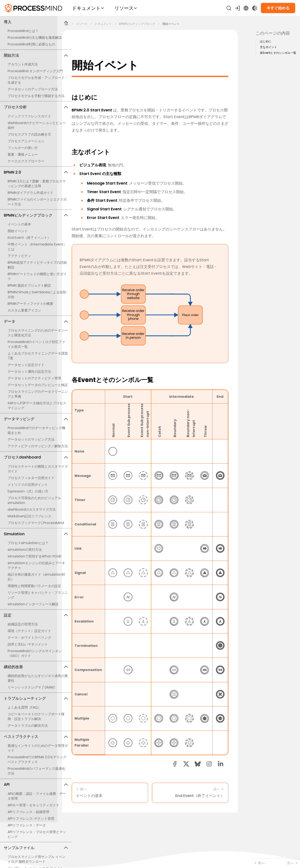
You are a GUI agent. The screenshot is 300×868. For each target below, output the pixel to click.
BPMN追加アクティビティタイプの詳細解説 (37, 265)
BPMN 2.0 (36, 172)
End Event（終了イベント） (29, 238)
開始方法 (36, 55)
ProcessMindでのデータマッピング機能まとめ (36, 430)
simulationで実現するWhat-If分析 (35, 556)
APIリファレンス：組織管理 (28, 812)
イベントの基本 (19, 224)
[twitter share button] (186, 764)
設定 (36, 615)
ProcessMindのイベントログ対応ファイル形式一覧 (36, 344)
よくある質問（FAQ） (24, 707)
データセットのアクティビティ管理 (34, 378)
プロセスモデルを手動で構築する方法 (36, 96)
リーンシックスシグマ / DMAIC (32, 687)
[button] (209, 764)
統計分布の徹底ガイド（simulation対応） (36, 577)
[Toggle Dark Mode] (255, 8)
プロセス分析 (36, 107)
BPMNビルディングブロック (36, 215)
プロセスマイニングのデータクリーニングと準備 (38, 394)
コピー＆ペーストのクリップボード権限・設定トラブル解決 (36, 716)
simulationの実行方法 (25, 550)
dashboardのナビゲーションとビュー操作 (37, 125)
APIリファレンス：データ (27, 825)
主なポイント (268, 47)
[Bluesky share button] (198, 764)
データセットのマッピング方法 (31, 439)
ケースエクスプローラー (26, 161)
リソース (82, 24)
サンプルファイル (36, 848)
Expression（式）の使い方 (28, 491)
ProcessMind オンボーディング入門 (35, 71)
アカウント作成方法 (23, 64)
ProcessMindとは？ (23, 31)
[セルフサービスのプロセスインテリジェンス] (33, 8)
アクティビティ (19, 256)
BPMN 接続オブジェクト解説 (29, 285)
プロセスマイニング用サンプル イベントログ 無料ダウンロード (37, 859)
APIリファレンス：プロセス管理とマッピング (37, 834)
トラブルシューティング (36, 698)
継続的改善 (36, 667)
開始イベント (18, 231)
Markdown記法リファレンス (29, 516)
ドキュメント (103, 24)
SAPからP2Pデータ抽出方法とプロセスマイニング (37, 405)
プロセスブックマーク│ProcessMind (36, 523)
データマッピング (36, 419)
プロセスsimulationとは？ (28, 543)
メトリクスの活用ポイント (28, 485)
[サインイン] (237, 8)
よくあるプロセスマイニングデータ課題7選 (38, 356)
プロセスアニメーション (26, 141)
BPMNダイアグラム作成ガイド (30, 193)
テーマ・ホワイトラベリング (29, 638)
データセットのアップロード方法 (33, 89)
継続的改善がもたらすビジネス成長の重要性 (38, 678)
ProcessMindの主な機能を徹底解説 (35, 38)
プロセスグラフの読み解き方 (29, 134)
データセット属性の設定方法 (29, 371)
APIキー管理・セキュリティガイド (33, 805)
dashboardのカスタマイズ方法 (32, 509)
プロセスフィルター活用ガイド (31, 478)
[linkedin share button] (221, 764)
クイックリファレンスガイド (29, 116)
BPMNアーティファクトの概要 (30, 304)
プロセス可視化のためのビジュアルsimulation (34, 500)
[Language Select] (246, 8)
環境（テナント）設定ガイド (29, 631)
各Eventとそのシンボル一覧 (278, 53)
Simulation (36, 534)
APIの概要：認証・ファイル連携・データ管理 (37, 796)
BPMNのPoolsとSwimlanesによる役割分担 (37, 295)
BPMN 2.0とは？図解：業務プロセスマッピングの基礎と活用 (37, 184)
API (36, 784)
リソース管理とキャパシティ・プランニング (38, 595)
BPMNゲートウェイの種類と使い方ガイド (37, 276)
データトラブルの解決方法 (28, 726)
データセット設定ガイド (26, 365)
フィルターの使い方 (23, 148)
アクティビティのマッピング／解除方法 (38, 446)
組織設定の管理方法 (23, 624)
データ (36, 321)
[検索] (229, 8)
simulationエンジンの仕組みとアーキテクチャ (36, 565)
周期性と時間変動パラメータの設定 (34, 586)
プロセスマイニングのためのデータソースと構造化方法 (38, 333)
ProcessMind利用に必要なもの (31, 44)
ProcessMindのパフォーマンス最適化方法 (36, 771)
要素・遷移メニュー (23, 154)
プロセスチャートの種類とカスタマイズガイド (38, 469)
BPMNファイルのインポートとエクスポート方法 (37, 202)
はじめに (266, 41)
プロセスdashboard (36, 457)
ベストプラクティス (36, 737)
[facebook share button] (175, 764)
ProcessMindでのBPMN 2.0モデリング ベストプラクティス (37, 759)
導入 (36, 22)
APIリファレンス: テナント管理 (31, 819)
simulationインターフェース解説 (33, 604)
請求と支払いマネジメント (28, 644)
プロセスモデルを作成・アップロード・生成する (38, 80)
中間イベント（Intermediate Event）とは (37, 247)
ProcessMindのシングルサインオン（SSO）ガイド (35, 653)
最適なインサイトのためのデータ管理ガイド (38, 748)
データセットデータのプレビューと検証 (38, 385)
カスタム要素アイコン (24, 310)
